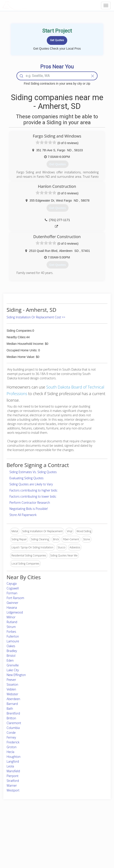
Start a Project (16, 837)
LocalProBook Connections (90, 842)
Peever (11, 680)
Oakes (11, 646)
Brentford (13, 713)
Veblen (11, 689)
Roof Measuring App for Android (54, 846)
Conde (11, 733)
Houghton (14, 757)
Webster (12, 694)
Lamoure (13, 641)
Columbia (13, 728)
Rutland (12, 622)
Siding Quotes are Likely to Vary (31, 484)
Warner (12, 785)
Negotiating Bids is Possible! (29, 509)
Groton (12, 747)
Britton (11, 718)
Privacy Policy (83, 832)
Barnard (12, 704)
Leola (10, 766)
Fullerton (13, 636)
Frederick (13, 742)
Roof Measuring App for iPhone (53, 842)
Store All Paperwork (23, 515)
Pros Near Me (16, 832)
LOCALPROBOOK (28, 5)
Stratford (13, 781)
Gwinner (12, 603)
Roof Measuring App (47, 837)
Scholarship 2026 (84, 827)
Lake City (13, 670)
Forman (12, 593)
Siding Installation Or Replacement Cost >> (36, 317)
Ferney (11, 737)
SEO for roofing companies (90, 846)
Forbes (11, 632)
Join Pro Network (45, 827)
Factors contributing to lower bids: (33, 496)
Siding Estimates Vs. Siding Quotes (33, 472)
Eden (10, 660)
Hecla (10, 752)
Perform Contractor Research (30, 503)
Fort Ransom (15, 598)
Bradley (12, 651)
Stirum (11, 627)
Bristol (11, 656)
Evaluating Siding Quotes (26, 478)
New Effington (16, 675)
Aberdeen (13, 699)
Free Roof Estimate (19, 842)
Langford (13, 761)
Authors (79, 837)
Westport (13, 790)
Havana (12, 607)
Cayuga (12, 583)
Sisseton (12, 684)
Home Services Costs (20, 827)
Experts (39, 832)
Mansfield (13, 771)
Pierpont (13, 776)
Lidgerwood (15, 612)
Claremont (14, 723)
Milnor (11, 617)
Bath (10, 709)
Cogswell (13, 588)
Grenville (13, 665)
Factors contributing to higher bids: (34, 490)
